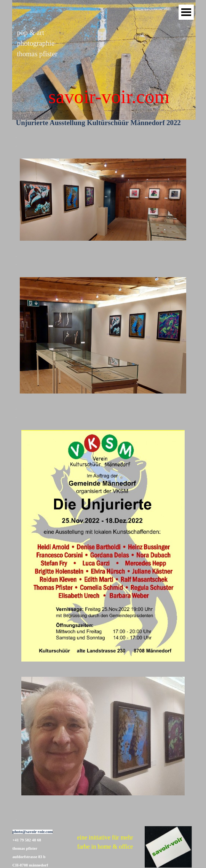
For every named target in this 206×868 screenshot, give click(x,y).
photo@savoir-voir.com (33, 832)
